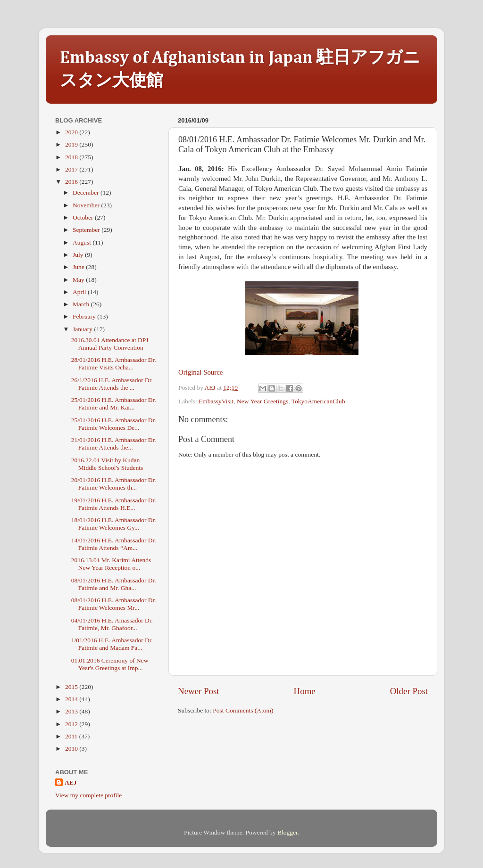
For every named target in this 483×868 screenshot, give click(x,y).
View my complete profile (88, 795)
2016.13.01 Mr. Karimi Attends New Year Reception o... (111, 564)
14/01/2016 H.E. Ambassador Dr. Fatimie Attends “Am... (114, 544)
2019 (72, 144)
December (87, 192)
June (79, 267)
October (84, 217)
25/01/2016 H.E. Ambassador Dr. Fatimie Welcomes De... (114, 424)
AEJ (71, 782)
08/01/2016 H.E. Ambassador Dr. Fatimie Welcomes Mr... (114, 604)
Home (305, 691)
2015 (72, 687)
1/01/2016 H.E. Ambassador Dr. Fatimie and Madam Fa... (112, 644)
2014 (72, 699)
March (82, 304)
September (87, 230)
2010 (72, 749)
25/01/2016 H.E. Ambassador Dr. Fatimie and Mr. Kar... (114, 404)
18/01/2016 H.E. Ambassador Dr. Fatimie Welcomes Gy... (114, 524)
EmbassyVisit (216, 401)
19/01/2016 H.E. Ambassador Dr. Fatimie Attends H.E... (114, 504)
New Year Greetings (262, 401)
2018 (72, 157)
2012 (72, 724)
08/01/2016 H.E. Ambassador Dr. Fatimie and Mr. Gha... (114, 584)
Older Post (409, 691)
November (87, 205)
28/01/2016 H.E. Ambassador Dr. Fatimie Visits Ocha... (114, 364)
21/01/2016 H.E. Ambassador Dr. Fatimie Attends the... (114, 444)
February (85, 316)
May (79, 280)
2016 (72, 182)
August (83, 242)
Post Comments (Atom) (243, 710)
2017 (72, 169)
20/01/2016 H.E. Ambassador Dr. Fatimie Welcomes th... (114, 484)
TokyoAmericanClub (318, 401)
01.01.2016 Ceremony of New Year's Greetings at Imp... (110, 664)
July (79, 255)
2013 (72, 711)
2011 (72, 736)
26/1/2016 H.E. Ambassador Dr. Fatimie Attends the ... (112, 384)
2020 (72, 132)
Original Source (200, 372)
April (80, 292)
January (83, 329)
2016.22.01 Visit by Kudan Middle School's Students (107, 464)
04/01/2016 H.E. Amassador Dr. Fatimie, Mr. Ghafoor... (112, 624)
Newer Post (199, 691)
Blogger (287, 832)
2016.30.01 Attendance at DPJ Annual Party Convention (110, 344)
